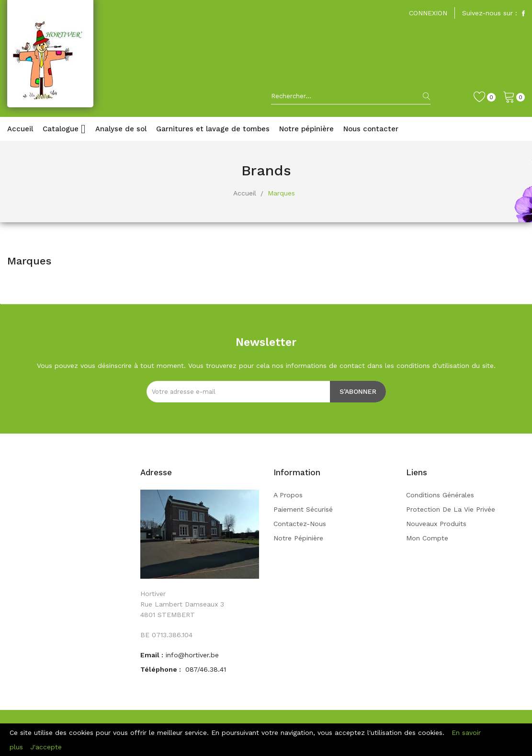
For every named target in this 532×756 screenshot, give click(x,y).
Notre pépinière (298, 538)
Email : (152, 655)
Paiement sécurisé (303, 509)
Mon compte (427, 538)
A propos (288, 495)
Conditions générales (440, 495)
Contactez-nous (300, 524)
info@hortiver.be (192, 655)
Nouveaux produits (436, 524)
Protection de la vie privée (451, 509)
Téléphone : (162, 669)
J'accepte (46, 747)
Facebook (523, 13)
